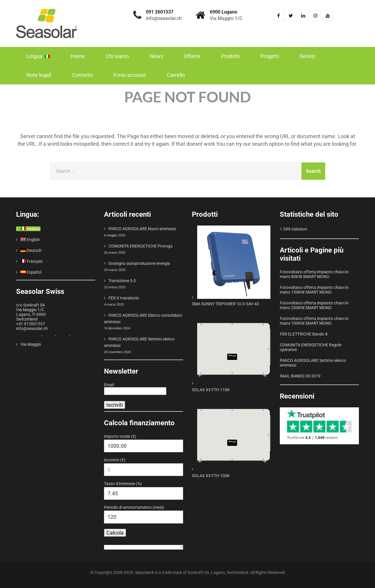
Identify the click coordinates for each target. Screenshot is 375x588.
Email (109, 385)
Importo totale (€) (120, 436)
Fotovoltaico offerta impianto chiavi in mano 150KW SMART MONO (314, 290)
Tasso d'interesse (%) (123, 484)
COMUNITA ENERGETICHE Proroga (140, 246)
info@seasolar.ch (32, 328)
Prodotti (230, 56)
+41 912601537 (31, 324)
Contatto (82, 75)
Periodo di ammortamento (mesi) (134, 507)
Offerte (192, 56)
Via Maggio (31, 344)
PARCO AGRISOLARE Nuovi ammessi (142, 229)
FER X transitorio (124, 298)
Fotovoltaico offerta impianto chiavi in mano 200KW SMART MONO (314, 305)
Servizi (307, 56)
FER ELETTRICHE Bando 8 (304, 334)
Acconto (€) (115, 460)
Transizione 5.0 (122, 281)
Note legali (39, 75)
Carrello (176, 75)
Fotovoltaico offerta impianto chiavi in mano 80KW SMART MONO (314, 274)
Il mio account (130, 75)
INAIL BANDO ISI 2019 (300, 376)
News (156, 56)
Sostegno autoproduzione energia (139, 263)
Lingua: (38, 56)
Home (78, 56)
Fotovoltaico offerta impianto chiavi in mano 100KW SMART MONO (314, 321)
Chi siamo (117, 56)
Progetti (270, 56)
